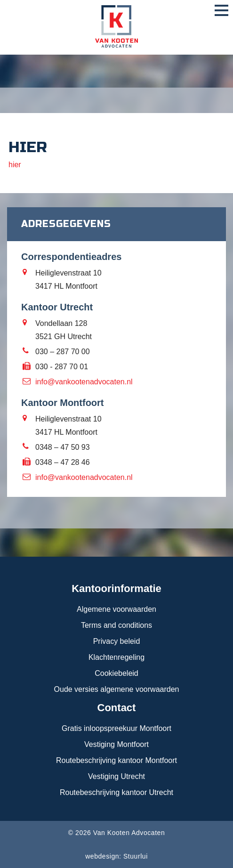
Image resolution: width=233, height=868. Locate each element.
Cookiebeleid (116, 673)
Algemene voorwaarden (116, 609)
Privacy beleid (117, 641)
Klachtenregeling (116, 657)
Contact (117, 708)
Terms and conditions (116, 625)
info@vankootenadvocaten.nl (84, 382)
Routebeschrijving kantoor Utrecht (116, 792)
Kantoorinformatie (116, 588)
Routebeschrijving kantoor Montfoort (116, 760)
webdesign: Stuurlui (116, 856)
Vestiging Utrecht (116, 776)
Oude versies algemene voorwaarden (117, 689)
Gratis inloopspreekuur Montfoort (116, 728)
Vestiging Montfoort (116, 744)
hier (15, 165)
